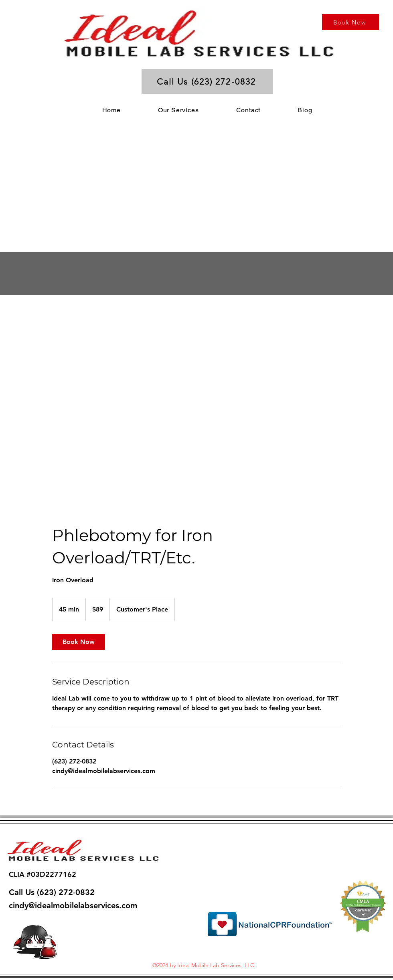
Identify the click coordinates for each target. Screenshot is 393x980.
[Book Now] (350, 22)
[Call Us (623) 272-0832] (207, 81)
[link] (79, 642)
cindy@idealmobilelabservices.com (73, 905)
